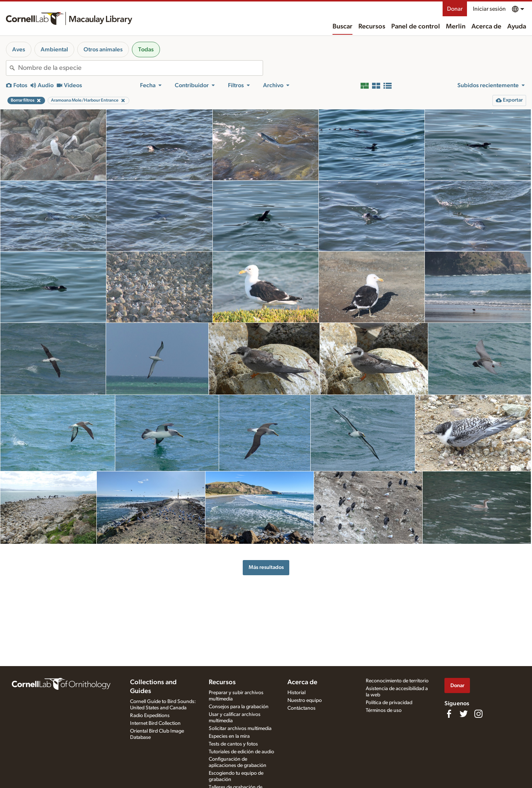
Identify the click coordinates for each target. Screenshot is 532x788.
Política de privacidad (389, 703)
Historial (296, 693)
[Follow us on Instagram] (478, 714)
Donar (455, 9)
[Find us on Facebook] (449, 714)
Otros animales (103, 50)
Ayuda (517, 27)
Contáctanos (301, 708)
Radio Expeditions (150, 716)
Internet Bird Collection (155, 723)
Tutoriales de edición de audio (241, 752)
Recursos (372, 27)
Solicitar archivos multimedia (240, 729)
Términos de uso (384, 710)
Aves (19, 50)
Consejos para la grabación (239, 707)
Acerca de (486, 27)
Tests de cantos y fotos (233, 744)
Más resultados (266, 567)
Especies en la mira (229, 736)
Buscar (342, 27)
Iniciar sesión (489, 9)
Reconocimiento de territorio (397, 681)
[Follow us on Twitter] (464, 714)
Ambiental (54, 50)
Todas (146, 50)
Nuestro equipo (305, 700)
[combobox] (140, 68)
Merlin (456, 27)
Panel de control (416, 27)
